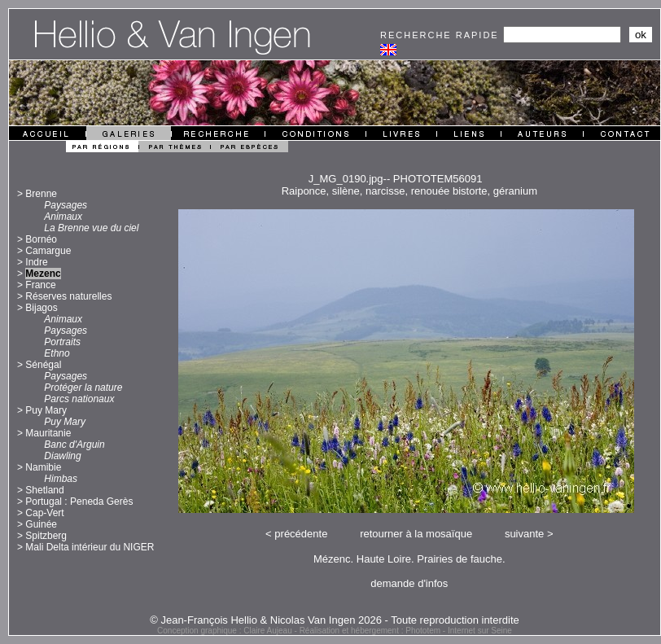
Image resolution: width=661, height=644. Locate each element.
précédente (301, 534)
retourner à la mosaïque (416, 534)
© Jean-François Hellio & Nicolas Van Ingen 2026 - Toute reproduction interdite (335, 620)
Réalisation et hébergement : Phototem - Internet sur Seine (406, 631)
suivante (524, 534)
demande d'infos (409, 583)
